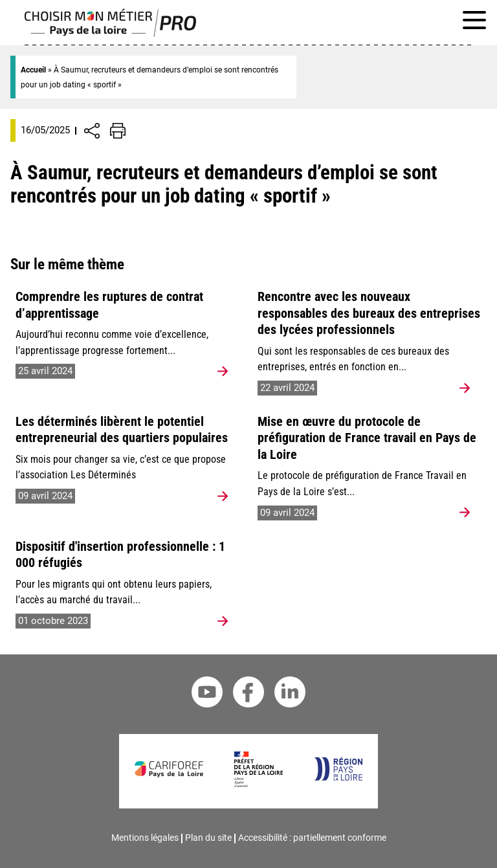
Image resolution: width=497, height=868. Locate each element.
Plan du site (208, 838)
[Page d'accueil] (110, 34)
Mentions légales (145, 838)
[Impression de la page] (118, 131)
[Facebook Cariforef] (248, 694)
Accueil (33, 70)
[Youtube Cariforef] (207, 694)
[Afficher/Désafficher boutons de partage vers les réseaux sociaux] (92, 131)
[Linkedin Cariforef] (290, 694)
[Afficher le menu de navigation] (474, 22)
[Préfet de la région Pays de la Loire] (259, 784)
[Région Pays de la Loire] (338, 777)
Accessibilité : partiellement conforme (312, 838)
